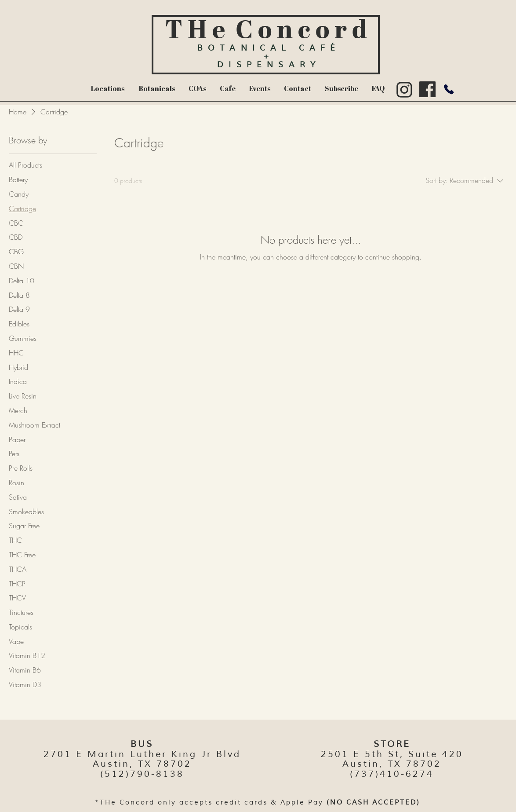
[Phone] (449, 89)
